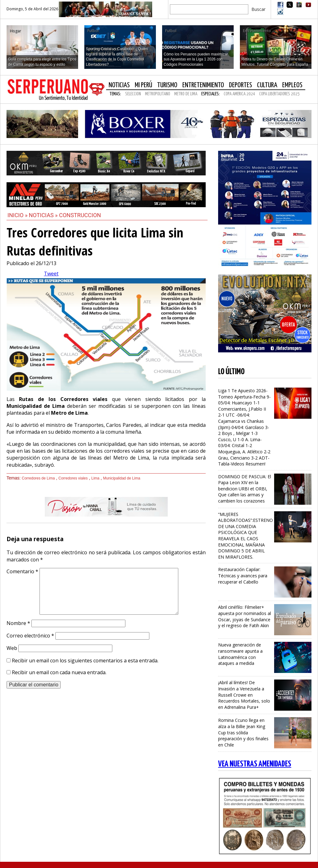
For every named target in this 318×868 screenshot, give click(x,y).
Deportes (241, 85)
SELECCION (133, 94)
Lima (95, 478)
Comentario (22, 571)
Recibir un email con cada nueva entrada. (59, 672)
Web (12, 648)
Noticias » (44, 215)
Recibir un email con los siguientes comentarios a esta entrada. (85, 661)
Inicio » (18, 215)
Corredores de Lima (38, 478)
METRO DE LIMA (186, 94)
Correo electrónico (30, 636)
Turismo (167, 85)
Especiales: (210, 94)
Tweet (51, 274)
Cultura (267, 85)
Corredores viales (73, 478)
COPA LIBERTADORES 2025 (279, 94)
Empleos (292, 85)
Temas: (115, 94)
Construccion (80, 215)
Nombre (18, 623)
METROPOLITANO (158, 94)
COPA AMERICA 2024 (239, 94)
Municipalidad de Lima (122, 478)
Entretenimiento (203, 85)
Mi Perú (143, 85)
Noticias (119, 85)
